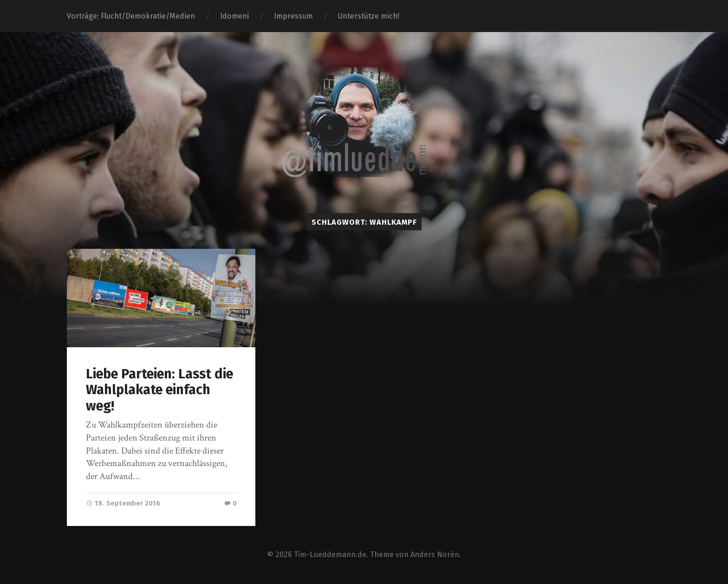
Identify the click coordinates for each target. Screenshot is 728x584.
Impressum (293, 16)
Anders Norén (435, 555)
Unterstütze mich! (369, 16)
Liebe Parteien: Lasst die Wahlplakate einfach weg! (159, 390)
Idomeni (234, 16)
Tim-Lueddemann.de (330, 555)
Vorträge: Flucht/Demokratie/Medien (131, 16)
